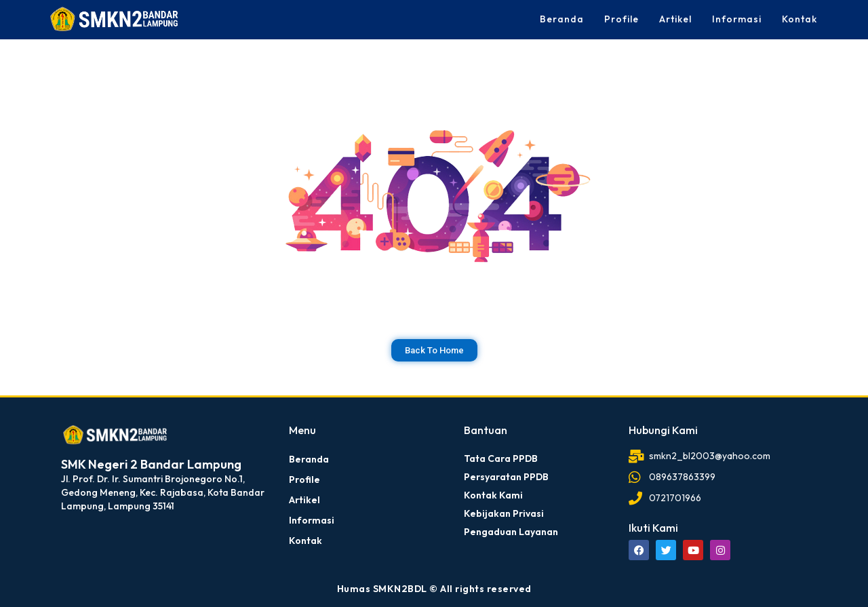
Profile (622, 19)
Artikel (675, 19)
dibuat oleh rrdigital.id (66, 405)
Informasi (737, 19)
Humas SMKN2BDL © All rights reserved (434, 589)
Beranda (562, 19)
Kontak (800, 19)
